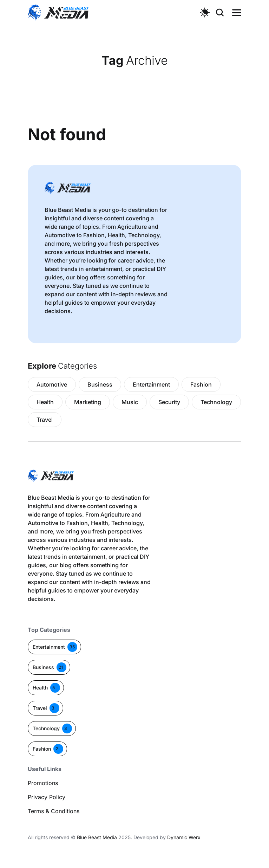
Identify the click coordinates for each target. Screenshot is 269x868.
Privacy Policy (47, 797)
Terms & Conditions (54, 811)
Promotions (43, 783)
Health (45, 402)
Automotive (52, 384)
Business (100, 384)
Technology (216, 402)
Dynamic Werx (184, 837)
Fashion (201, 384)
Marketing (88, 402)
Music (130, 402)
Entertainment (151, 384)
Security (169, 402)
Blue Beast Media (97, 837)
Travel (45, 420)
